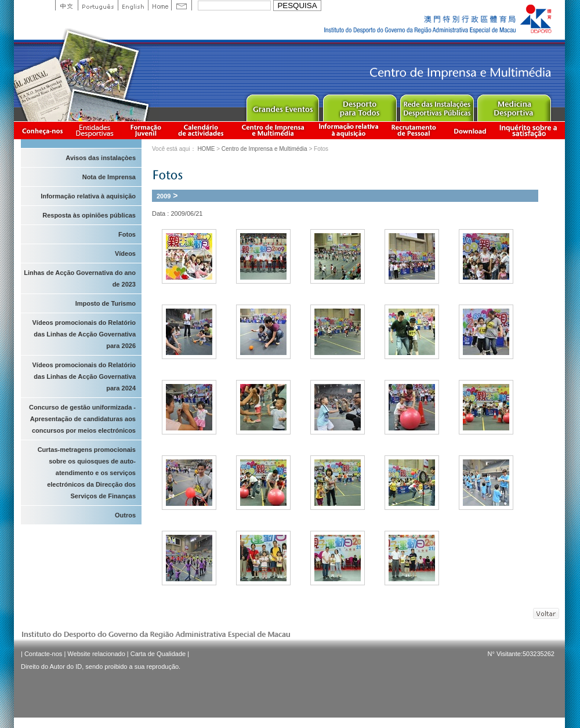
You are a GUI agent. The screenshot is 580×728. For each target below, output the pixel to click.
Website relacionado (96, 654)
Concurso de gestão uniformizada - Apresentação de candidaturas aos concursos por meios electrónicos (82, 419)
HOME (206, 149)
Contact (182, 5)
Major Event (282, 105)
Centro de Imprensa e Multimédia (273, 130)
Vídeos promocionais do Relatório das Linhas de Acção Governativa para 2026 (84, 334)
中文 (66, 5)
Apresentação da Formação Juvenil (146, 130)
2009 (164, 196)
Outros (125, 515)
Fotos (127, 234)
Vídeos (125, 253)
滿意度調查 (530, 130)
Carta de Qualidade (158, 654)
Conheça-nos (42, 130)
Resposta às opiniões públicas (89, 215)
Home (159, 5)
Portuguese (98, 5)
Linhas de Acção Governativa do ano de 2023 (80, 278)
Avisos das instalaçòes (101, 158)
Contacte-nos (43, 654)
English (133, 5)
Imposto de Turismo (106, 303)
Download (470, 130)
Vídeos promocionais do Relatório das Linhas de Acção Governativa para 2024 (84, 376)
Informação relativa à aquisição (349, 130)
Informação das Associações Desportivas (97, 130)
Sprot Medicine (514, 105)
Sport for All (359, 105)
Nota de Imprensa (109, 177)
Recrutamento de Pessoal (414, 130)
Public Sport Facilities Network (436, 105)
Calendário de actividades (201, 130)
